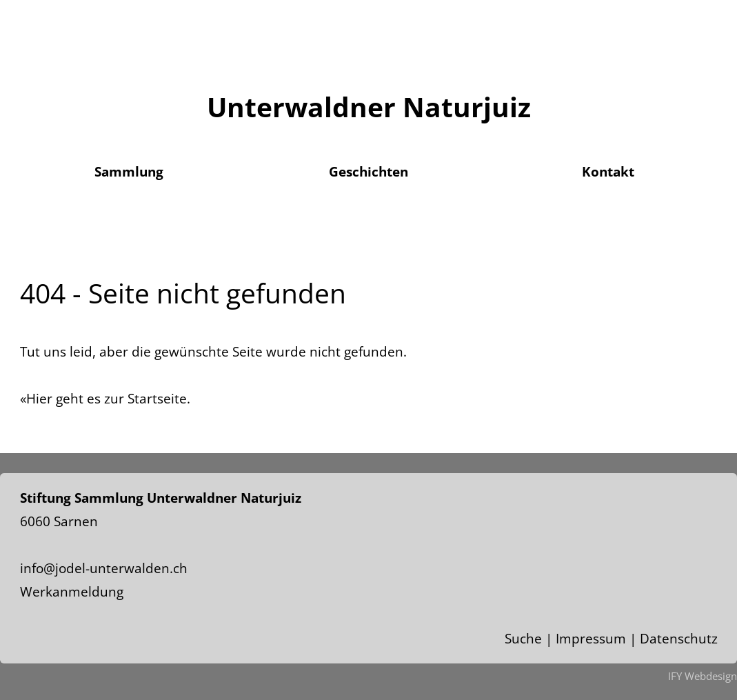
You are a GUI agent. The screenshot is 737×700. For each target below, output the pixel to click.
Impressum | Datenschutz (637, 639)
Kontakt (608, 172)
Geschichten (368, 172)
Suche (523, 639)
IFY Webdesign (703, 676)
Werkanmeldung (72, 592)
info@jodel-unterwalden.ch (104, 568)
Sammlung (129, 172)
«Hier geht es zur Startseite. (105, 399)
